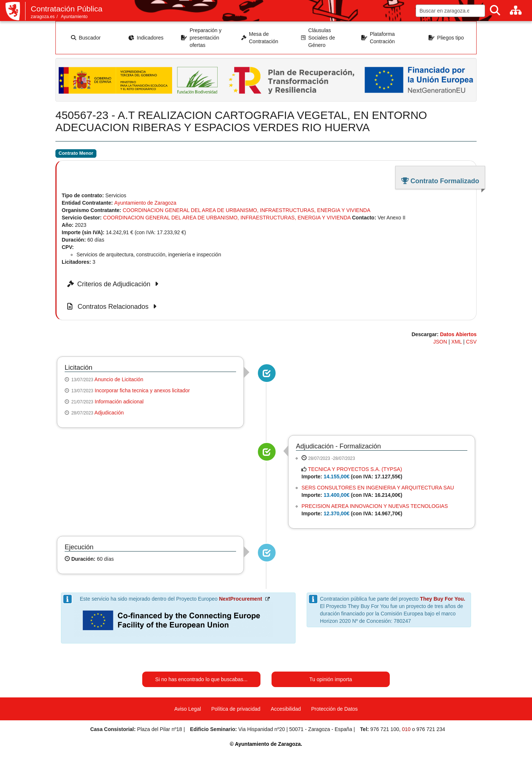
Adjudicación (109, 413)
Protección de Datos (334, 709)
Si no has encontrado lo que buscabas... (201, 679)
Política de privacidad (236, 709)
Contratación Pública (66, 9)
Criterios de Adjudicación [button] (114, 284)
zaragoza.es (43, 17)
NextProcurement (241, 599)
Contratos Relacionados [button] (113, 307)
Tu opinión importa (330, 679)
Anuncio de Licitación (119, 379)
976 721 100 (385, 729)
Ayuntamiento (74, 17)
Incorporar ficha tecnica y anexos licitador (142, 390)
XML (457, 342)
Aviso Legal (188, 709)
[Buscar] (495, 11)
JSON (440, 342)
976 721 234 (431, 729)
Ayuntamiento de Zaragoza (145, 203)
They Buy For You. (443, 599)
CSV (471, 342)
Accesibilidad (286, 709)
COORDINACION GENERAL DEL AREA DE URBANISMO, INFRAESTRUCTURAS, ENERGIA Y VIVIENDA (247, 210)
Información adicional (119, 402)
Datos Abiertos (458, 334)
